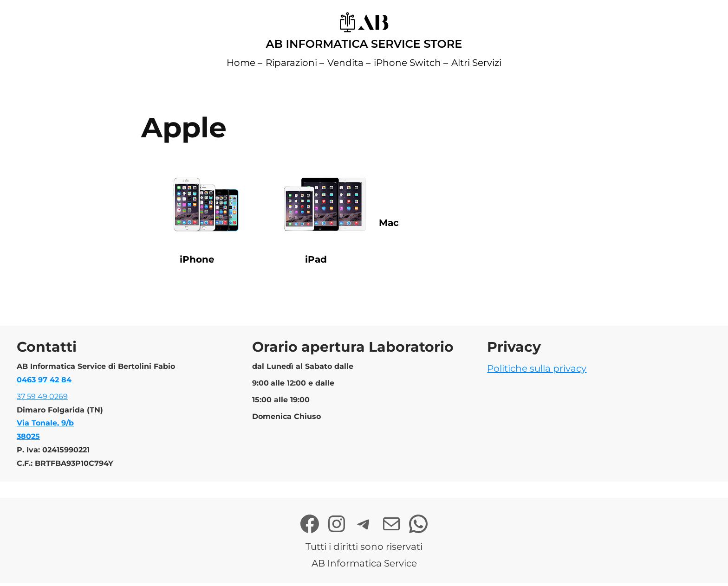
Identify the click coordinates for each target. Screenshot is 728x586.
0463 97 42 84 (44, 380)
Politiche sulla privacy (537, 368)
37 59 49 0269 (42, 396)
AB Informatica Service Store (364, 44)
